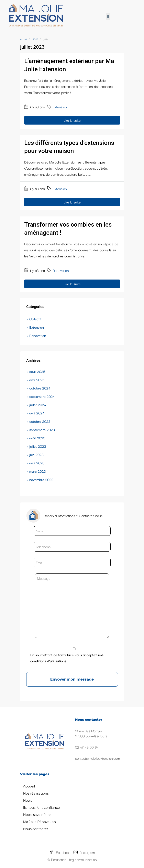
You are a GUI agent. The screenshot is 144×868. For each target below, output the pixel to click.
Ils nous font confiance (42, 808)
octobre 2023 (40, 421)
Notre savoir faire (37, 815)
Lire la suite (72, 120)
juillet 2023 (38, 446)
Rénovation (61, 270)
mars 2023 (38, 471)
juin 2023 (36, 454)
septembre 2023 (42, 430)
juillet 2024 (38, 405)
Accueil (29, 786)
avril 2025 (37, 380)
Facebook (60, 852)
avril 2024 (37, 413)
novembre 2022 (41, 479)
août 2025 (37, 371)
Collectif (35, 319)
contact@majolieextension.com (97, 758)
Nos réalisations (36, 793)
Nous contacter (36, 829)
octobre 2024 (40, 388)
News (28, 801)
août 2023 (37, 438)
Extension (60, 107)
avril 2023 (37, 463)
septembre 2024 (42, 396)
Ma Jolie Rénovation (40, 822)
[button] (108, 17)
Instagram (84, 852)
